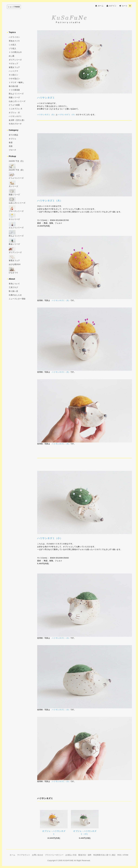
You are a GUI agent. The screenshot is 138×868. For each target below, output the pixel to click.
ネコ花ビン (13, 75)
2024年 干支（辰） (17, 170)
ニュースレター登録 (17, 299)
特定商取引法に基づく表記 (104, 855)
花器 (11, 146)
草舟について (14, 284)
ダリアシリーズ (15, 60)
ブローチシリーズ (16, 211)
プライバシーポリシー (54, 855)
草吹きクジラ (14, 41)
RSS (119, 855)
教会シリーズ (14, 244)
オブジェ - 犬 (14, 113)
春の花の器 (13, 86)
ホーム (101, 6)
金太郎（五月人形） (17, 120)
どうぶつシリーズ (16, 178)
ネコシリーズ (14, 219)
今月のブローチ (15, 124)
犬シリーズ (13, 186)
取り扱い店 (13, 291)
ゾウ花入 (13, 48)
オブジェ (13, 139)
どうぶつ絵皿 (14, 105)
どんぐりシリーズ (16, 228)
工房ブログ (13, 287)
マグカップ (13, 64)
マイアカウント (24, 855)
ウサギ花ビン (14, 79)
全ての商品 (13, 135)
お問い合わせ (38, 855)
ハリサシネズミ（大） (46, 115)
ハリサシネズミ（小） (67, 115)
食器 (11, 142)
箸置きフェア (14, 67)
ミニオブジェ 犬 (16, 109)
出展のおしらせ (15, 295)
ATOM (126, 855)
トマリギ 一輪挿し (16, 82)
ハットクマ (13, 71)
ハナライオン (14, 37)
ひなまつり (13, 273)
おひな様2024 (15, 264)
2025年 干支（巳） (17, 161)
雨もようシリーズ (16, 94)
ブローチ (13, 150)
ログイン (113, 6)
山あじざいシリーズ (17, 101)
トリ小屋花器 (14, 90)
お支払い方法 (71, 855)
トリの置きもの (15, 52)
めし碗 (12, 56)
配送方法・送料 (85, 855)
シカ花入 (13, 45)
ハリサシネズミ (15, 116)
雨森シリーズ (14, 97)
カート (127, 6)
